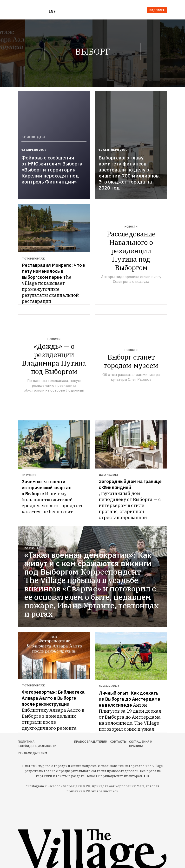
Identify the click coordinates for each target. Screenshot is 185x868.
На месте (31, 548)
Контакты (118, 742)
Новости (131, 227)
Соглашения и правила (141, 744)
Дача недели (108, 475)
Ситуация (29, 475)
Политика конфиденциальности (37, 744)
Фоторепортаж (33, 259)
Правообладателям (91, 742)
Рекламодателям (32, 753)
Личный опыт (109, 686)
